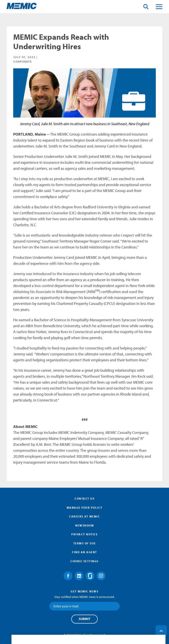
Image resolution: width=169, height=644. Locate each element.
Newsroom (84, 525)
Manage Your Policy (85, 508)
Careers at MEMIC (84, 516)
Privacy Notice (84, 534)
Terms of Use (85, 543)
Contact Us (84, 498)
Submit (84, 619)
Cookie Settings (84, 561)
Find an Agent (84, 552)
